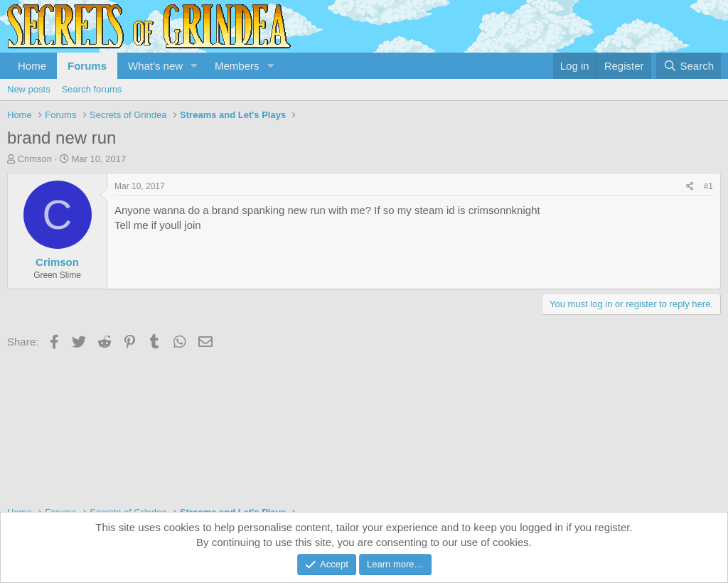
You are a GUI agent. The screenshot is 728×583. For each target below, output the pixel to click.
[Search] (689, 66)
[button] (194, 66)
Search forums (92, 89)
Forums (87, 66)
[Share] (690, 187)
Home (32, 66)
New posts (29, 89)
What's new (155, 66)
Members (237, 66)
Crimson (35, 159)
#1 (708, 186)
